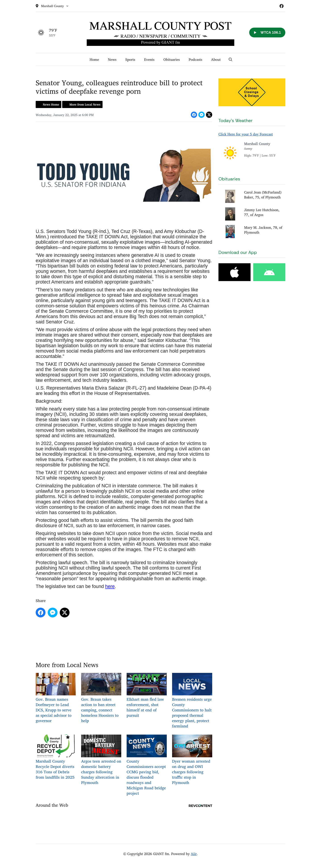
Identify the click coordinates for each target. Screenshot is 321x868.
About (216, 59)
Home (94, 59)
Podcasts (195, 59)
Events (149, 59)
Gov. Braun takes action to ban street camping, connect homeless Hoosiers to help (101, 698)
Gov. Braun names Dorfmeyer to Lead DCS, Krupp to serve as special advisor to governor (56, 698)
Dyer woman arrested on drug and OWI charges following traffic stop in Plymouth (192, 760)
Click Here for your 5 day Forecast (246, 134)
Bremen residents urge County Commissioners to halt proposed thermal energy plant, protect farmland (192, 701)
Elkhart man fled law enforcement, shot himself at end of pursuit (147, 696)
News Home (51, 104)
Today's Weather (236, 120)
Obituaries (172, 59)
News (112, 59)
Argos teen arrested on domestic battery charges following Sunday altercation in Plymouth (101, 760)
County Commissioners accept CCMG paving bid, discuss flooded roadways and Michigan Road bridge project (147, 765)
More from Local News (85, 104)
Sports (130, 59)
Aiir (194, 854)
